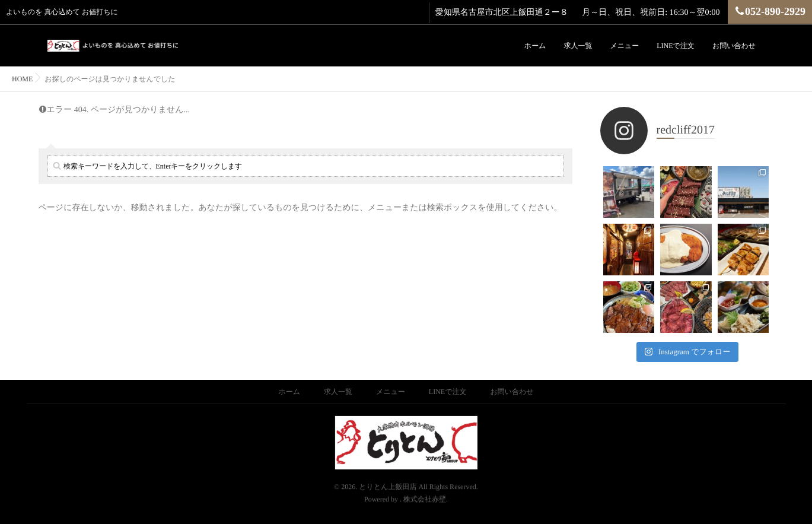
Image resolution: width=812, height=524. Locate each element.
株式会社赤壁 (425, 480)
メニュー (624, 46)
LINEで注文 (676, 46)
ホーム (535, 46)
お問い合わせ (734, 46)
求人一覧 (578, 46)
